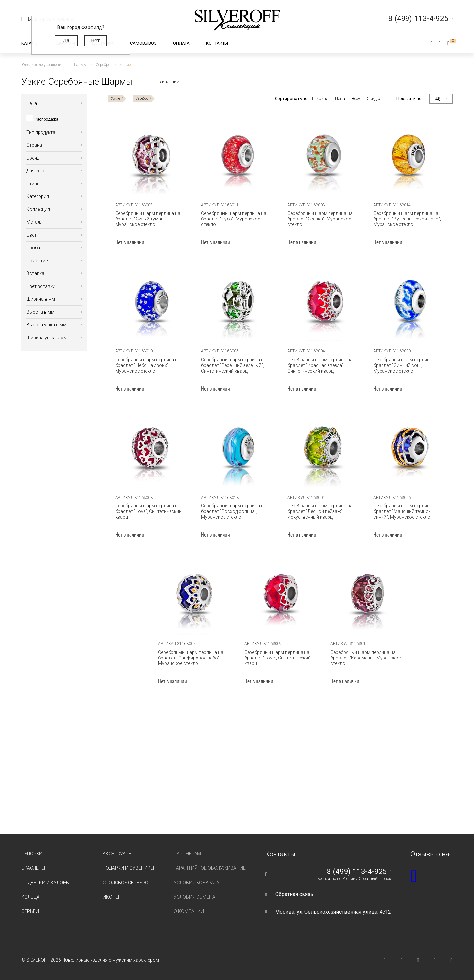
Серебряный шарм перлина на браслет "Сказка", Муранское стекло (320, 219)
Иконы (111, 897)
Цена (340, 99)
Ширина (320, 99)
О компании (189, 911)
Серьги (30, 911)
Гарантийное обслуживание (210, 868)
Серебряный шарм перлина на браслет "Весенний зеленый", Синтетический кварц (234, 365)
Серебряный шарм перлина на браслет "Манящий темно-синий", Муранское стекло (406, 511)
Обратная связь (294, 894)
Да (66, 41)
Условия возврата (197, 883)
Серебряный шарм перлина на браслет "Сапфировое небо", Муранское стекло (191, 658)
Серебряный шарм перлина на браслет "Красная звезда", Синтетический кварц (320, 365)
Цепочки (32, 854)
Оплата (181, 43)
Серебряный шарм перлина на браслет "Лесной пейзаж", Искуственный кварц (320, 511)
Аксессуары (118, 854)
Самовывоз (143, 43)
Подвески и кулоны (46, 883)
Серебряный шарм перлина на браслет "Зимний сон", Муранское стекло (406, 365)
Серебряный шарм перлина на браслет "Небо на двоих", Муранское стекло (148, 365)
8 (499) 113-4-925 (357, 872)
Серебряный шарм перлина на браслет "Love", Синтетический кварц (148, 511)
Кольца (30, 897)
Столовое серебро (126, 883)
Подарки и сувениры (128, 868)
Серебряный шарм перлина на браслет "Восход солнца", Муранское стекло (234, 511)
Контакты (217, 43)
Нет (95, 41)
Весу (356, 99)
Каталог (31, 43)
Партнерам (187, 854)
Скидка (374, 99)
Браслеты (33, 868)
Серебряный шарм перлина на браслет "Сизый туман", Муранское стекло (148, 219)
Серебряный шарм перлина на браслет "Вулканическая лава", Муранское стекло (407, 219)
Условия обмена (195, 897)
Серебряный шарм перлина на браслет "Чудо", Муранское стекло (234, 219)
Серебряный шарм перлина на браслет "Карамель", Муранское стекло (366, 658)
